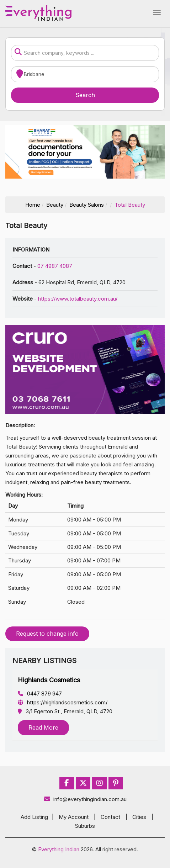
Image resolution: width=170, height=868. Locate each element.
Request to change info (47, 634)
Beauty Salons (87, 205)
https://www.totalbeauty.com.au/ (78, 299)
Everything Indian (59, 849)
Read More (43, 727)
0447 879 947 (40, 694)
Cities (139, 817)
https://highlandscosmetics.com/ (63, 702)
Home (33, 205)
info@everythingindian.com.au (85, 799)
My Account (74, 817)
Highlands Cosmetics (49, 680)
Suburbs (85, 826)
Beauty (55, 205)
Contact (110, 817)
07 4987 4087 (55, 266)
